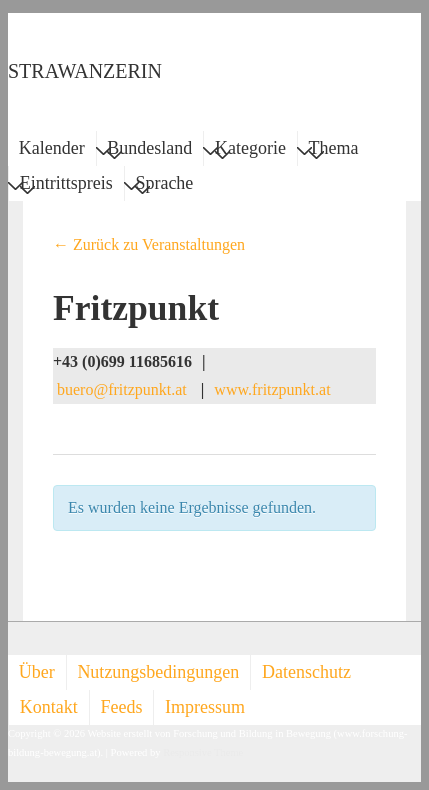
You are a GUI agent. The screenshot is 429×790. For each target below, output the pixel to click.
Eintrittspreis (66, 186)
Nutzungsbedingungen (158, 672)
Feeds (121, 707)
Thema (334, 151)
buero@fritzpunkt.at (122, 389)
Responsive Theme (203, 752)
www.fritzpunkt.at (272, 389)
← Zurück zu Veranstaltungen (149, 244)
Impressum (205, 707)
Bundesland (149, 151)
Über (37, 672)
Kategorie (250, 151)
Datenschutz (306, 672)
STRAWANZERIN (85, 71)
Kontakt (49, 707)
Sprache (164, 186)
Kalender (52, 148)
